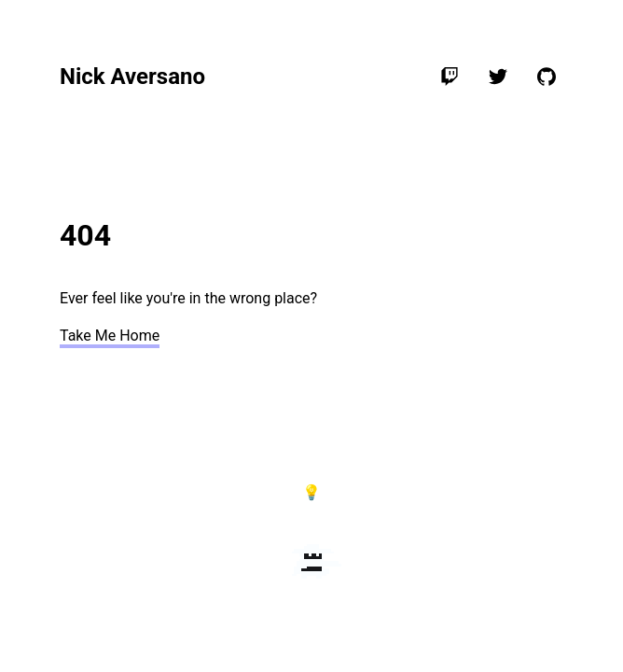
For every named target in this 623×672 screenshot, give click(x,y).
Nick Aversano (132, 77)
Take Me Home (110, 336)
